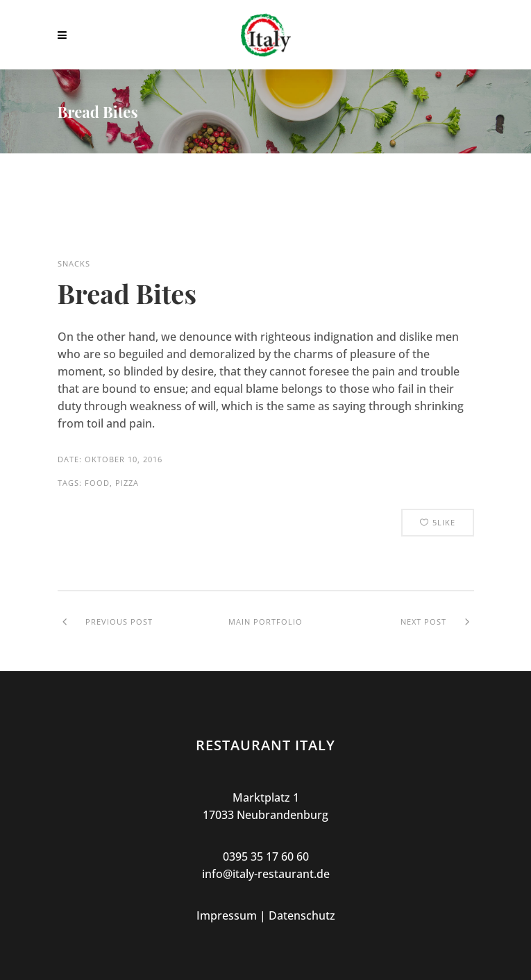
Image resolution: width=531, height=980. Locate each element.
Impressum (227, 915)
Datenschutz (302, 915)
